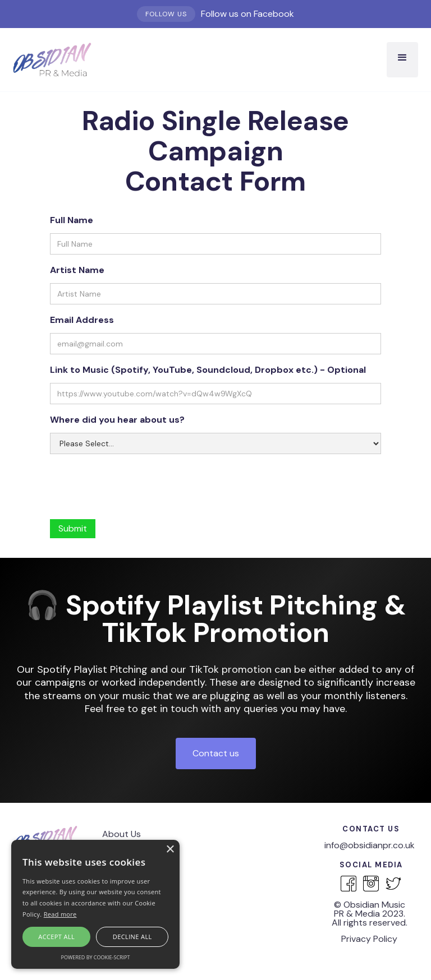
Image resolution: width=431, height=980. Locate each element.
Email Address (82, 320)
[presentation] (135, 482)
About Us (121, 834)
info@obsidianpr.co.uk (370, 845)
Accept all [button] (56, 937)
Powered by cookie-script (96, 957)
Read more (60, 914)
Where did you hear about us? (117, 420)
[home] (52, 60)
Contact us (216, 753)
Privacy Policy (369, 939)
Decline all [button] (132, 937)
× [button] (170, 850)
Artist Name (77, 270)
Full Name (72, 220)
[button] (402, 60)
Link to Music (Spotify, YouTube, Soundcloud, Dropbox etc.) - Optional (208, 370)
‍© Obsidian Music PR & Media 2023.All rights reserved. (370, 914)
